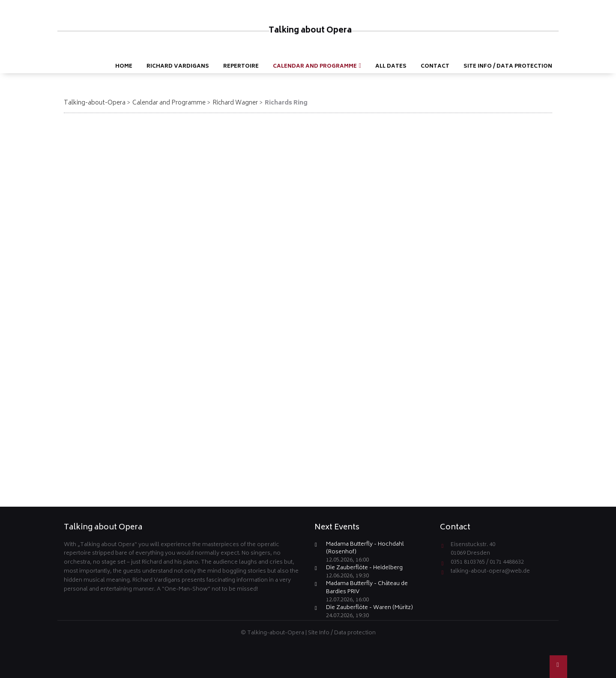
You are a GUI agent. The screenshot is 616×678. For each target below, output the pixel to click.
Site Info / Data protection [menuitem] (508, 67)
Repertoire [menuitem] (241, 67)
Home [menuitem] (124, 67)
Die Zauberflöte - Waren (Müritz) (369, 608)
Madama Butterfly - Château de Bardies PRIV (367, 588)
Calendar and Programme (169, 103)
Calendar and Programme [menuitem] (315, 67)
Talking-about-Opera (95, 103)
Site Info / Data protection (342, 633)
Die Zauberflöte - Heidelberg (364, 569)
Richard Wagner (235, 103)
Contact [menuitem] (435, 67)
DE (561, 7)
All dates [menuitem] (391, 67)
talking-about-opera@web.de (490, 572)
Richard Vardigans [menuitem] (178, 67)
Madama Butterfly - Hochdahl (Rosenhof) (365, 549)
